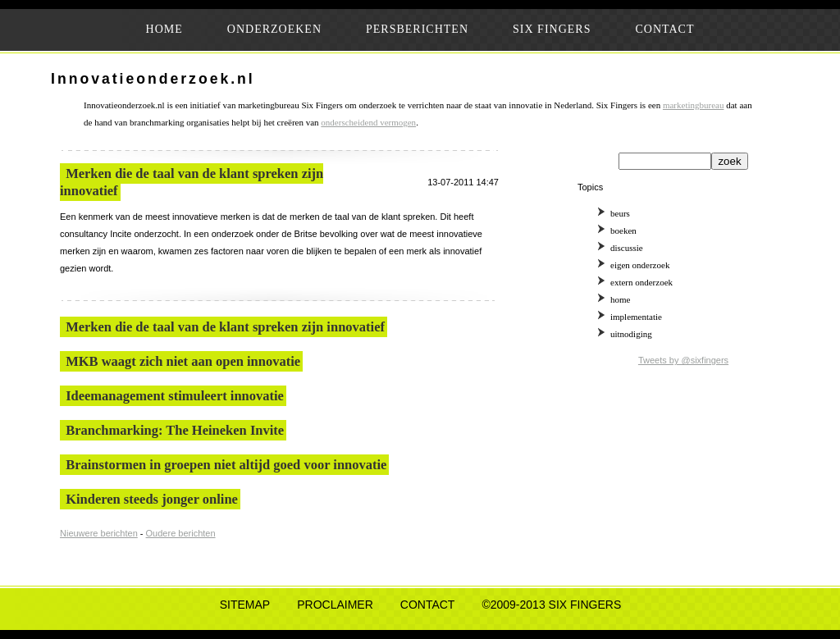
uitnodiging (631, 334)
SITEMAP (245, 605)
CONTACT (664, 29)
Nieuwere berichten (99, 533)
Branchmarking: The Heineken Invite (175, 430)
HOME (164, 29)
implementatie (636, 317)
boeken (623, 230)
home (620, 299)
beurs (620, 213)
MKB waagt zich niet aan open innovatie (183, 361)
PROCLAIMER (335, 605)
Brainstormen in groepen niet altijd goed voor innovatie (226, 465)
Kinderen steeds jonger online (152, 499)
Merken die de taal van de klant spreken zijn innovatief (225, 327)
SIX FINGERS (552, 29)
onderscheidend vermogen (368, 122)
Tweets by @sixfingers (683, 360)
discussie (627, 248)
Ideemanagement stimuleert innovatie (175, 396)
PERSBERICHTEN (417, 29)
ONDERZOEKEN (274, 29)
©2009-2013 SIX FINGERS (551, 605)
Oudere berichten (181, 533)
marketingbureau (694, 105)
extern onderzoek (641, 282)
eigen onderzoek (640, 265)
